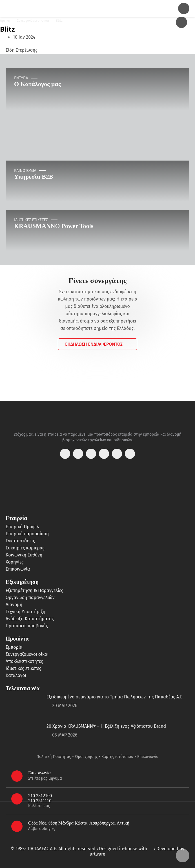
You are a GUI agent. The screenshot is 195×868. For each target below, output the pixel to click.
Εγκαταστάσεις (20, 541)
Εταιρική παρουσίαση (27, 534)
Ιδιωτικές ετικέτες (23, 668)
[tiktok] (130, 454)
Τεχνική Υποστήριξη (26, 612)
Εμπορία (14, 647)
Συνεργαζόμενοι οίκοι (33, 21)
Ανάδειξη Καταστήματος (30, 619)
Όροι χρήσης (86, 757)
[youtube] (104, 454)
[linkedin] (117, 454)
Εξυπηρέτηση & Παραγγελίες (34, 590)
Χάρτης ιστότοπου (117, 757)
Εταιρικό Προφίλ (22, 527)
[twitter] (91, 454)
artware (97, 854)
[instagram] (78, 454)
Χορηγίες (15, 562)
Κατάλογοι (16, 675)
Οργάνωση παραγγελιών (30, 598)
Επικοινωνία (18, 569)
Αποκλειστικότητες (24, 661)
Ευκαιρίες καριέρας (25, 548)
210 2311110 (40, 801)
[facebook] (65, 454)
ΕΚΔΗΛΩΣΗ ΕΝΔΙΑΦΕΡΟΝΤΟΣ (94, 344)
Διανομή (14, 605)
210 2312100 (40, 796)
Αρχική (5, 21)
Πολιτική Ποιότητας (54, 757)
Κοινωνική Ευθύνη (24, 555)
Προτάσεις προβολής (27, 626)
